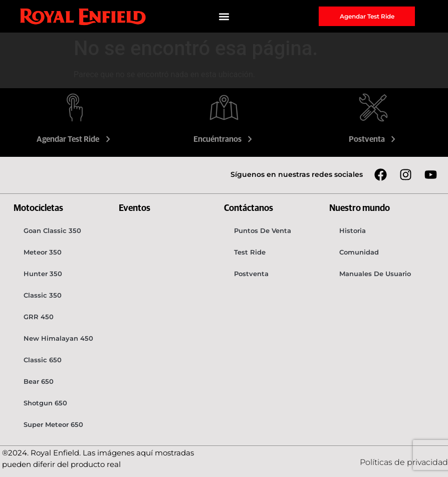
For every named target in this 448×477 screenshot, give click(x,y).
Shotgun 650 (45, 403)
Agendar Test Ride (75, 139)
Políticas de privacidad (404, 462)
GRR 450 (39, 317)
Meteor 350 (43, 252)
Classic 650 (43, 360)
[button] (224, 16)
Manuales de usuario (375, 274)
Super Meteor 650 (53, 424)
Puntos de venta (263, 230)
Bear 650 (39, 381)
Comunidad (359, 252)
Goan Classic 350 (52, 230)
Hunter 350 (43, 274)
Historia (353, 230)
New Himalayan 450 (58, 338)
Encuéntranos (224, 139)
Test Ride (250, 252)
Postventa (374, 139)
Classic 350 (43, 295)
